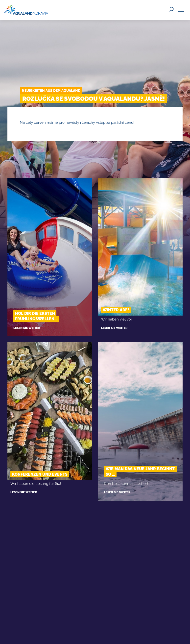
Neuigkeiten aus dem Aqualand (51, 91)
